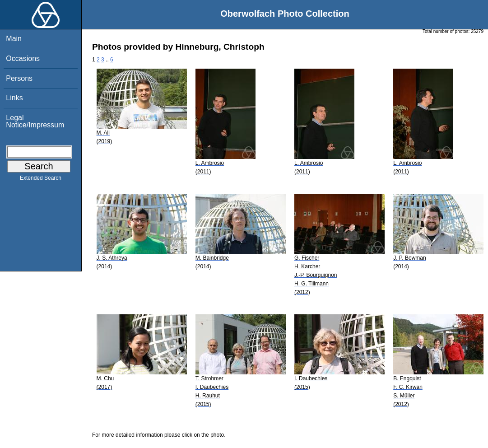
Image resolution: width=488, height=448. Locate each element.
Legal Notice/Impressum (35, 121)
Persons (19, 78)
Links (14, 98)
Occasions (23, 58)
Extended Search (41, 180)
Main (14, 39)
